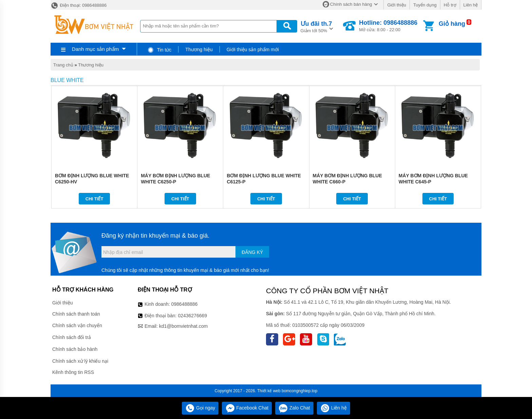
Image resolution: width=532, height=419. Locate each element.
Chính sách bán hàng (351, 4)
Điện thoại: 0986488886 (79, 5)
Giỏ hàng (452, 24)
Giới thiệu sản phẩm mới (253, 49)
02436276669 (192, 316)
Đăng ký (252, 252)
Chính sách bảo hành (75, 349)
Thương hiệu (199, 49)
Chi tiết (94, 199)
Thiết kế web (269, 391)
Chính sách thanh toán (76, 314)
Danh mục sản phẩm (95, 49)
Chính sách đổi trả (72, 337)
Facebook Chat (247, 408)
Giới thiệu (396, 5)
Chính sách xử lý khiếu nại (80, 361)
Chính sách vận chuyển (77, 325)
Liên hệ (471, 5)
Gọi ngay (200, 408)
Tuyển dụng (425, 5)
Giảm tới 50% (316, 26)
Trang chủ (63, 65)
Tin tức (159, 50)
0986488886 (185, 304)
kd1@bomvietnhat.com (183, 326)
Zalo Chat (294, 408)
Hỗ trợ (450, 5)
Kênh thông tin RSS (73, 372)
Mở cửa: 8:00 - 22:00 (388, 26)
